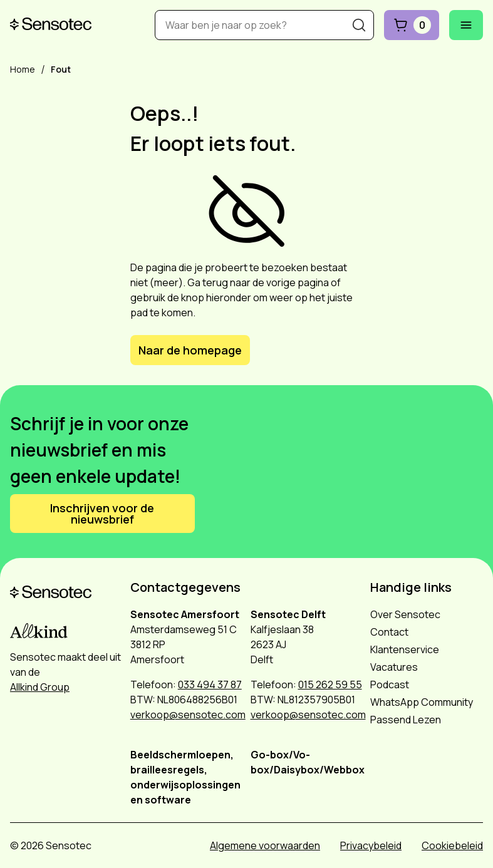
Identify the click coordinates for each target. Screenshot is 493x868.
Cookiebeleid (452, 845)
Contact (389, 632)
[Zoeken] (359, 25)
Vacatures (394, 667)
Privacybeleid (371, 845)
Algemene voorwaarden (265, 845)
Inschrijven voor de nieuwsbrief (102, 514)
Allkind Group (40, 687)
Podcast (390, 685)
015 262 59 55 (330, 685)
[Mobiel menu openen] (466, 25)
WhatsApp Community (422, 702)
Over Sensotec (405, 614)
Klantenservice (405, 649)
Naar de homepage (190, 350)
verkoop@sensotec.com (188, 715)
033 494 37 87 (210, 685)
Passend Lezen (406, 720)
